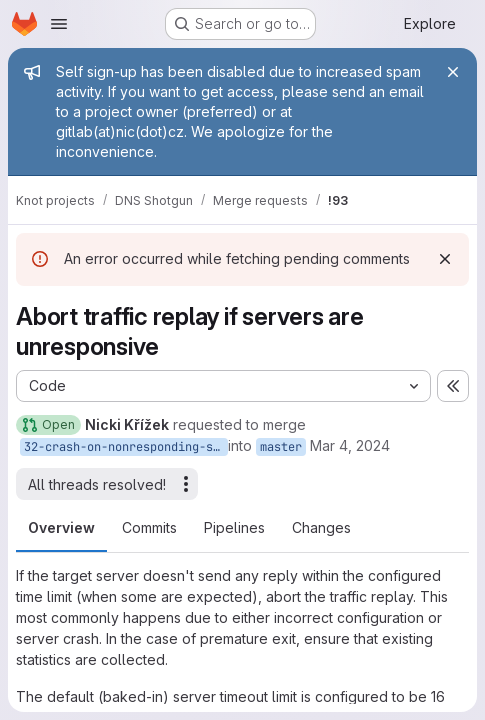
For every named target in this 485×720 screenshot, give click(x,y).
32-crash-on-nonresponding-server (126, 447)
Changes (321, 527)
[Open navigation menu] (59, 24)
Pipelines (234, 527)
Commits (149, 527)
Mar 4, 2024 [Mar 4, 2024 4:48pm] (350, 445)
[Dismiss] (445, 259)
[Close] (453, 72)
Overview (61, 527)
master (281, 447)
